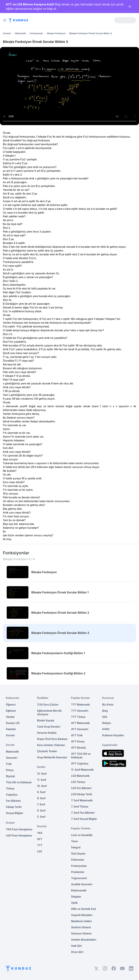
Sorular (10, 735)
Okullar (10, 717)
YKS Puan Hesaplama (19, 829)
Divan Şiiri (77, 952)
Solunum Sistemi (81, 933)
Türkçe (10, 788)
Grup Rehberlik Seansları (52, 757)
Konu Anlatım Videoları (51, 745)
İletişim (107, 723)
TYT (40, 845)
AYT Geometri (80, 729)
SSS (105, 717)
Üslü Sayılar (78, 854)
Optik (74, 903)
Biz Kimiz (108, 705)
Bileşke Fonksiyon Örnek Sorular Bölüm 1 (60, 592)
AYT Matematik (80, 723)
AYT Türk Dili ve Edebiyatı (81, 756)
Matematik (20, 33)
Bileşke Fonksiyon (56, 33)
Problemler (78, 872)
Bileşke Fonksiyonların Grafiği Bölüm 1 (58, 653)
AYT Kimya (78, 741)
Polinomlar (78, 860)
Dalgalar (76, 897)
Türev (75, 841)
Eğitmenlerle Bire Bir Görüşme (50, 712)
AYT (40, 839)
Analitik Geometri (82, 884)
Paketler (11, 729)
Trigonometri (79, 878)
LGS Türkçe (78, 782)
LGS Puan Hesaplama (19, 835)
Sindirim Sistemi (81, 927)
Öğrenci (11, 705)
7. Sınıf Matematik (82, 800)
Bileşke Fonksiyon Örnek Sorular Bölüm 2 (60, 613)
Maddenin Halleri (81, 921)
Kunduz (7, 33)
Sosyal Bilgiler (15, 813)
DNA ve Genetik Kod (83, 909)
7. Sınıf (41, 804)
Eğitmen (11, 711)
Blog (105, 711)
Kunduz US (13, 723)
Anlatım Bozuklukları (84, 940)
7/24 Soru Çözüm (48, 705)
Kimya (10, 770)
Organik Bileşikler (82, 915)
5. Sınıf (41, 817)
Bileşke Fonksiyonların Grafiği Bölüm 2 (58, 673)
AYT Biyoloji (78, 748)
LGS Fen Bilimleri (81, 788)
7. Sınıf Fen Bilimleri (83, 813)
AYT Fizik (77, 735)
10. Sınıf (42, 786)
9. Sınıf (41, 792)
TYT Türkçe (78, 717)
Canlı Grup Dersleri (49, 727)
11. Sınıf (42, 780)
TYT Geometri (80, 711)
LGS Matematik (80, 776)
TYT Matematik (81, 705)
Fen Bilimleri (13, 801)
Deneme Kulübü (47, 733)
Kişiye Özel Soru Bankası (52, 739)
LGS (40, 851)
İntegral (76, 847)
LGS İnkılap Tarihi (82, 794)
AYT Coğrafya (80, 763)
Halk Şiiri (76, 946)
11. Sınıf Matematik (82, 770)
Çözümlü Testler (47, 751)
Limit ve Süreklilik (82, 835)
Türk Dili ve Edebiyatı (19, 782)
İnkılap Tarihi (14, 807)
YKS (40, 833)
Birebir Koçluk (46, 720)
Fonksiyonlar (36, 33)
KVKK (106, 729)
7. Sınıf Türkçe (80, 807)
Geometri (12, 758)
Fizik (9, 764)
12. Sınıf (42, 774)
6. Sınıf (41, 810)
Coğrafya (12, 795)
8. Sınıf (41, 798)
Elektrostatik (79, 890)
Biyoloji (10, 776)
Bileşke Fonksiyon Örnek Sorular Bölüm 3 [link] (91, 33)
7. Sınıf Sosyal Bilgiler (84, 819)
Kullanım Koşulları (113, 735)
